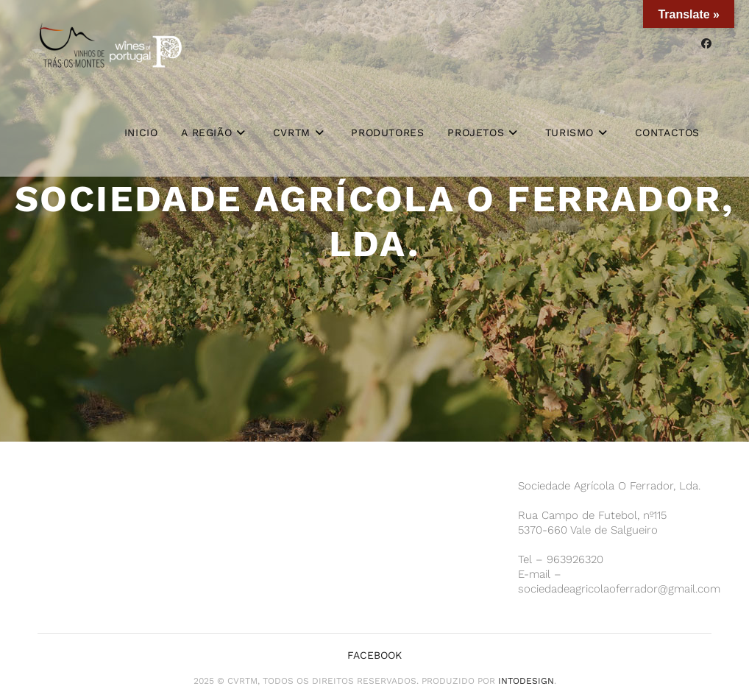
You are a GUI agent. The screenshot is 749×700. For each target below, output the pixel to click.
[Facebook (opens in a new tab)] (706, 43)
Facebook (374, 655)
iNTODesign (526, 681)
